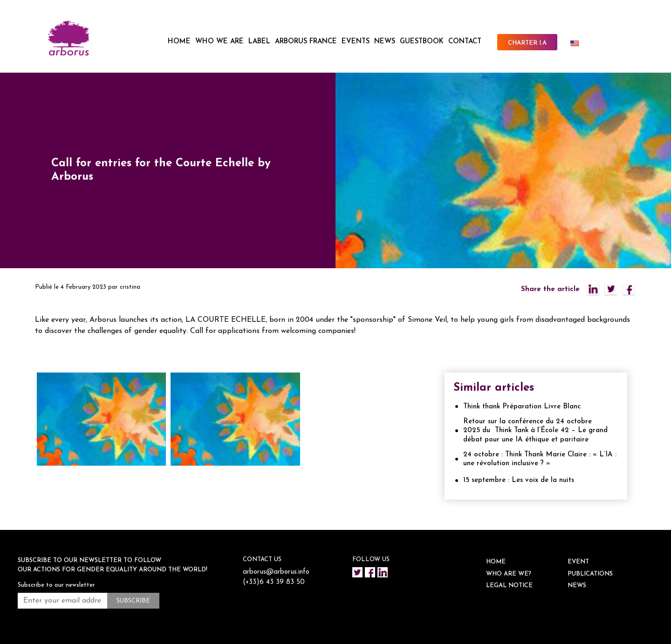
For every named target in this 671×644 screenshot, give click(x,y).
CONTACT (465, 42)
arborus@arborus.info (276, 572)
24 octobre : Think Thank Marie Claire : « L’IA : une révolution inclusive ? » (540, 459)
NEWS (385, 42)
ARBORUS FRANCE (306, 42)
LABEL (259, 42)
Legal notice (509, 586)
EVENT (578, 562)
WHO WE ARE (219, 42)
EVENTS (356, 42)
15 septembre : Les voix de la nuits (519, 480)
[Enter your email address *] (62, 601)
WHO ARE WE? (509, 574)
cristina (130, 287)
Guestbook (422, 42)
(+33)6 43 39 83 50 (274, 582)
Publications (590, 574)
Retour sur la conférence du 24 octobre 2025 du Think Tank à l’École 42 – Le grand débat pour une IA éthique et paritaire (535, 431)
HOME (179, 42)
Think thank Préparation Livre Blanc (522, 407)
